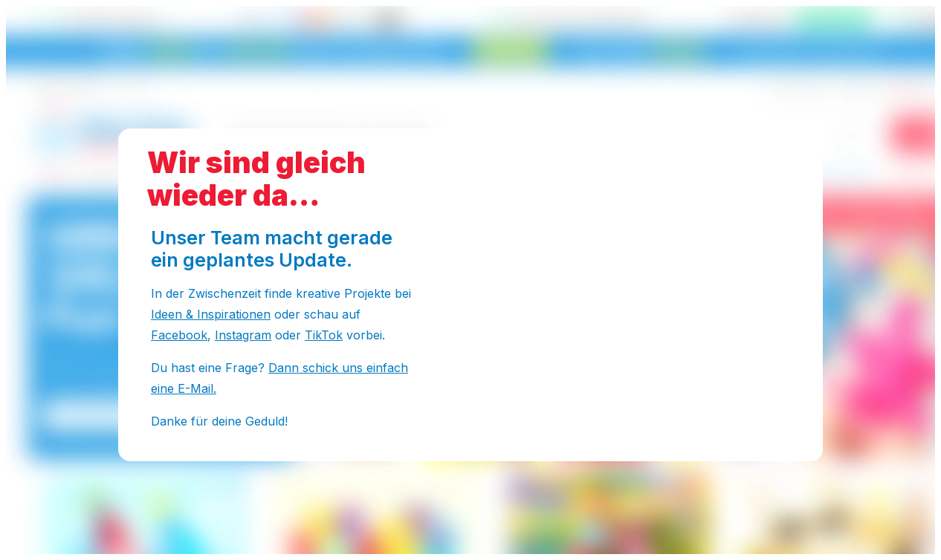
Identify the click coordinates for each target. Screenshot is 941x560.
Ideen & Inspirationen (211, 314)
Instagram (243, 335)
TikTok (324, 335)
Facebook (179, 335)
